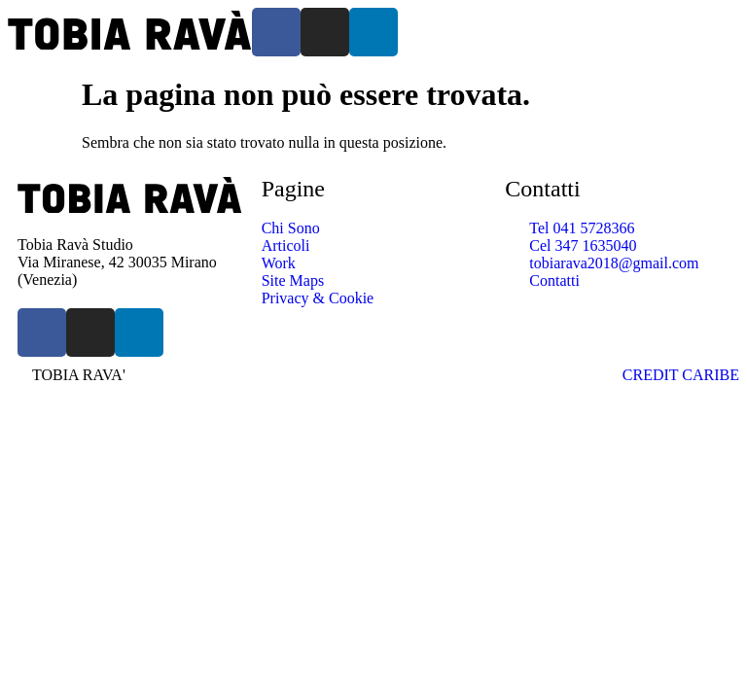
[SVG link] (130, 33)
